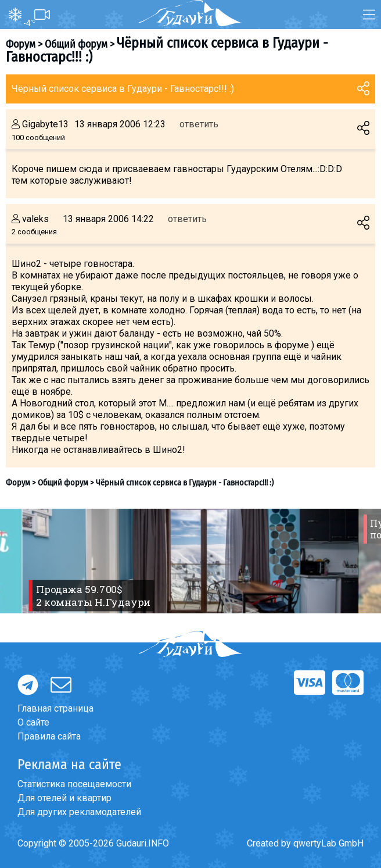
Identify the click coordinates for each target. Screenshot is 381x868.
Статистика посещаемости (74, 784)
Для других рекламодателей (79, 812)
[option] (190, 561)
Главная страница (55, 708)
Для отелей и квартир (64, 798)
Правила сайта (49, 736)
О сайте (33, 722)
